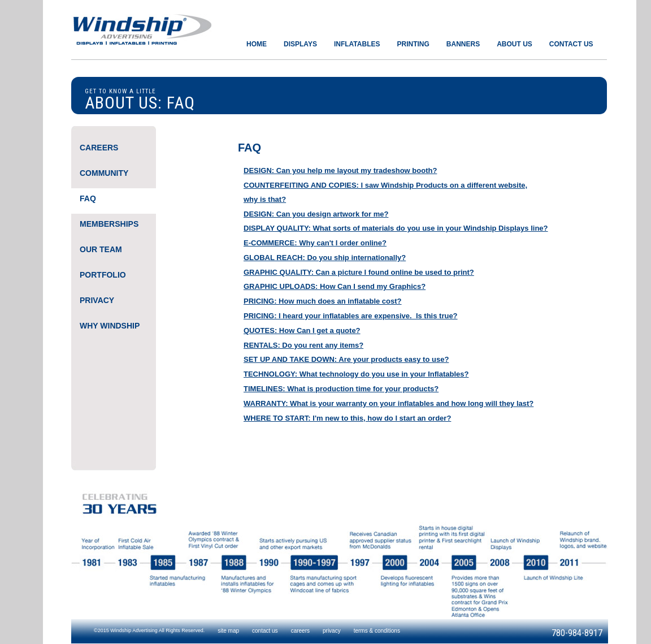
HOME (257, 44)
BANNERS (463, 44)
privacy (332, 631)
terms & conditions (377, 631)
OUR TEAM (101, 249)
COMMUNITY (104, 173)
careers (300, 631)
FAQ (88, 198)
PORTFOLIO (103, 275)
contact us (265, 631)
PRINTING (413, 44)
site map (228, 631)
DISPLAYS (300, 44)
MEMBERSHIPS (109, 224)
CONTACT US (571, 44)
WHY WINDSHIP (110, 326)
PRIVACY (97, 300)
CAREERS (99, 148)
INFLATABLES (357, 44)
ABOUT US (515, 44)
